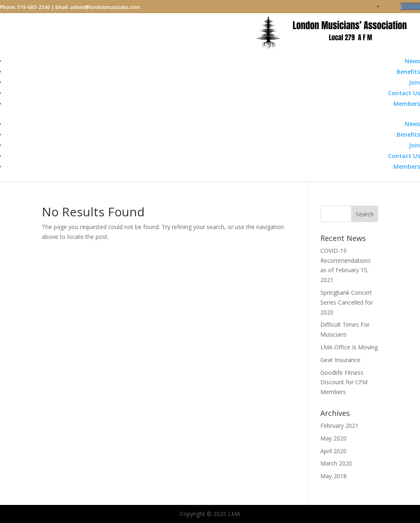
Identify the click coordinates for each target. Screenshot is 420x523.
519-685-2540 (34, 7)
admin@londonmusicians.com (105, 7)
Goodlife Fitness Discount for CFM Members (344, 382)
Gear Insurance (340, 360)
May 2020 (333, 438)
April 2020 (333, 451)
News (412, 61)
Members (407, 104)
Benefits (408, 72)
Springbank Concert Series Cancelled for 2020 (347, 302)
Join (414, 82)
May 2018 (333, 476)
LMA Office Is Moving (349, 347)
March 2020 (336, 463)
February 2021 (339, 426)
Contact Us (404, 93)
